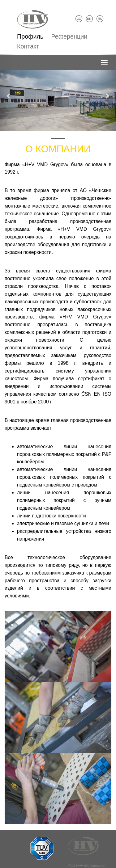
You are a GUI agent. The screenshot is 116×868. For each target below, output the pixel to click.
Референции (69, 36)
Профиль (30, 36)
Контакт (28, 46)
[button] (9, 93)
